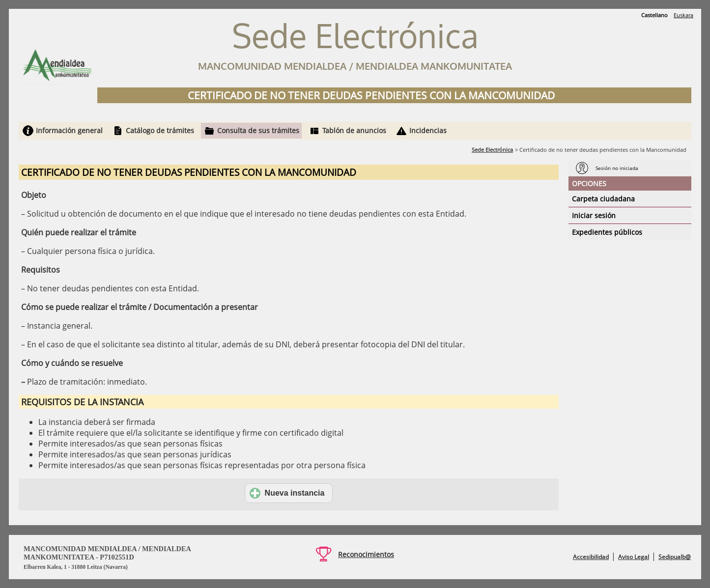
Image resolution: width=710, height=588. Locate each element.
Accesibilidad (591, 557)
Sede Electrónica (492, 150)
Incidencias (428, 130)
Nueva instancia (287, 493)
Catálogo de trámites (160, 130)
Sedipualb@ (675, 557)
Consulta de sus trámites (258, 130)
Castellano (654, 15)
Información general (69, 130)
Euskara (683, 15)
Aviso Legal (634, 557)
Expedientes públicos (607, 232)
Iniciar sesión (594, 215)
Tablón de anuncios (354, 130)
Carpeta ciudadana (603, 199)
